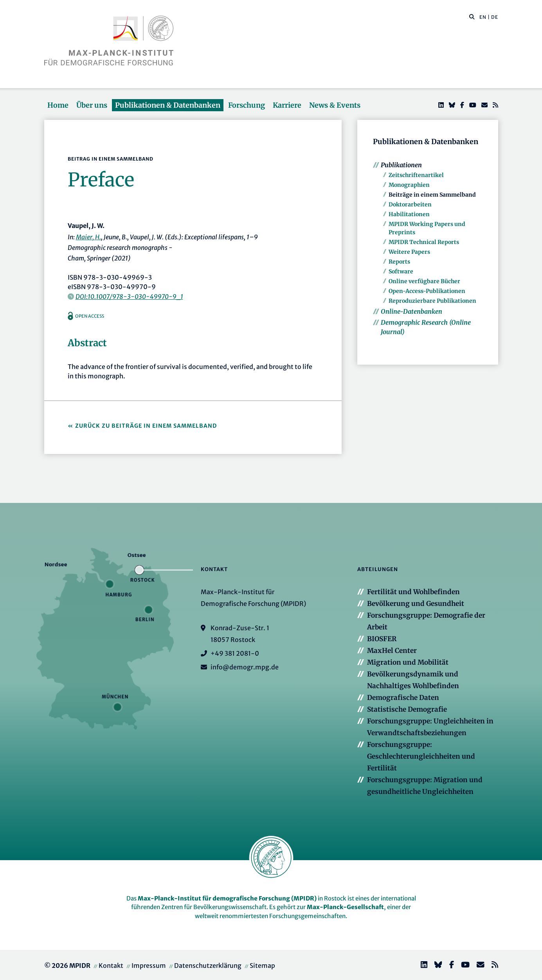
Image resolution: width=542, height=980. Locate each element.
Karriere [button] (287, 105)
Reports (399, 262)
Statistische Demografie (407, 709)
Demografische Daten (403, 698)
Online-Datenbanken (411, 311)
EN (483, 17)
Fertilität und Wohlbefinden (413, 592)
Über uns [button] (92, 105)
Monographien (409, 185)
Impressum (149, 966)
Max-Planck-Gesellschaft (345, 907)
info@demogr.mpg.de (245, 667)
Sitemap (262, 966)
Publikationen (401, 165)
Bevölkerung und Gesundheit (416, 604)
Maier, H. (88, 237)
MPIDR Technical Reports (424, 242)
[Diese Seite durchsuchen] (468, 17)
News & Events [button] (335, 105)
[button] (472, 16)
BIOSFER (382, 639)
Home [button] (58, 105)
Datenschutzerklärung (208, 966)
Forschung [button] (247, 105)
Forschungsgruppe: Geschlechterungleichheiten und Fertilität (421, 756)
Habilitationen (409, 214)
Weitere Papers (409, 252)
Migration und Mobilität (408, 662)
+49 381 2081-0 (235, 653)
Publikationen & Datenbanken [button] (168, 105)
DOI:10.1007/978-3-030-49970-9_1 (129, 297)
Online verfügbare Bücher (424, 281)
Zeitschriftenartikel (416, 175)
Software (401, 271)
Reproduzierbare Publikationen (432, 301)
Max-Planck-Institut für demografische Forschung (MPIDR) (227, 898)
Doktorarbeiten (410, 204)
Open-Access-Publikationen (427, 291)
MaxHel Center (392, 651)
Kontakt (111, 966)
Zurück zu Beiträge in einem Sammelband (146, 426)
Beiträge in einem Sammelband (432, 195)
